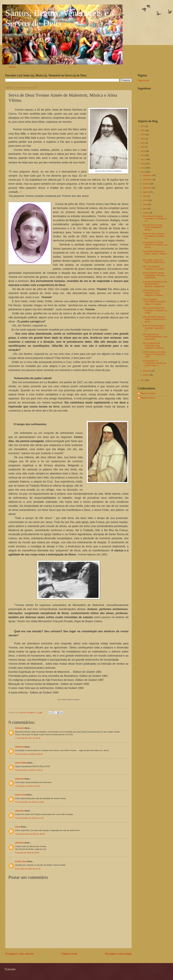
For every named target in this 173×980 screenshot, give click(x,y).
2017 (143, 159)
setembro (147, 188)
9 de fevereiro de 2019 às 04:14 (29, 770)
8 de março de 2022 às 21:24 (28, 869)
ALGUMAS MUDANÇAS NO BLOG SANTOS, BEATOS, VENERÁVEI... (155, 284)
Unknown (20, 728)
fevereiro (147, 371)
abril (145, 209)
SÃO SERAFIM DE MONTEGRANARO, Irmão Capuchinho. (155, 337)
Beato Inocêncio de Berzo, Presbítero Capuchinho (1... (154, 328)
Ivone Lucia (21, 795)
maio (145, 204)
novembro (148, 180)
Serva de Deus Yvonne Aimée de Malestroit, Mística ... (152, 227)
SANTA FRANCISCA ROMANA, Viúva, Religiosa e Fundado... (153, 293)
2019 (143, 151)
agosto (146, 192)
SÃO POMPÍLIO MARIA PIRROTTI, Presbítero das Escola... (155, 245)
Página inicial (69, 954)
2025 (143, 130)
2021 (143, 143)
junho (146, 200)
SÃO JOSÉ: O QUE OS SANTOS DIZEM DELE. (154, 261)
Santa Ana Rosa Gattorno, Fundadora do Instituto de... (154, 236)
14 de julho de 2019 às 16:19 (28, 786)
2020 (143, 147)
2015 (143, 168)
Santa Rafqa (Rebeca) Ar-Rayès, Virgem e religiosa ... (155, 254)
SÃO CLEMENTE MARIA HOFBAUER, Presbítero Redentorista (154, 275)
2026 (143, 126)
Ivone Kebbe (21, 763)
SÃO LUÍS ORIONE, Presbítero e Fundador (153, 268)
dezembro (148, 175)
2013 (143, 380)
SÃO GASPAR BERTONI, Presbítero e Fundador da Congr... (155, 310)
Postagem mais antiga (118, 954)
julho (145, 196)
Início (12, 67)
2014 (143, 172)
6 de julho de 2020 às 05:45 (27, 853)
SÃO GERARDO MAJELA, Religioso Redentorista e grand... (154, 319)
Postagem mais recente (19, 954)
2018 (143, 155)
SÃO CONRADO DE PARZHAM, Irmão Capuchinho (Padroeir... (154, 346)
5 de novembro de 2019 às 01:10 (29, 818)
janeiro (146, 375)
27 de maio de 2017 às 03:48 (28, 738)
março (146, 213)
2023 (143, 135)
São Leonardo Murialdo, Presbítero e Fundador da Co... (155, 218)
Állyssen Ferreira (148, 398)
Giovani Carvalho (148, 393)
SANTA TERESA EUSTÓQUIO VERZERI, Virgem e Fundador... (154, 302)
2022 (143, 139)
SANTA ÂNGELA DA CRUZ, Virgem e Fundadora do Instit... (154, 354)
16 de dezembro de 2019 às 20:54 (30, 834)
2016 (143, 164)
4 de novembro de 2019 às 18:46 (29, 802)
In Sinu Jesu (21, 861)
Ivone (18, 827)
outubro (146, 184)
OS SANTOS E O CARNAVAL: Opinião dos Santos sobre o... (154, 363)
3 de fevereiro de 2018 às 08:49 (29, 754)
